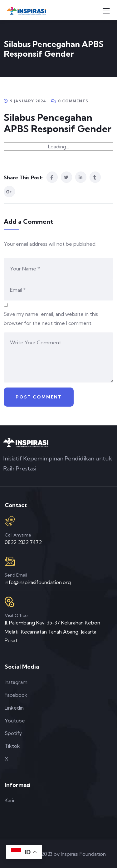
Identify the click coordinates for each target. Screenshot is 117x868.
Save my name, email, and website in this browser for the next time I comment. (51, 318)
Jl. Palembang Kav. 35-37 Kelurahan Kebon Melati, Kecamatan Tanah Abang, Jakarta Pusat (52, 632)
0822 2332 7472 (23, 542)
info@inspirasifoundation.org (38, 582)
